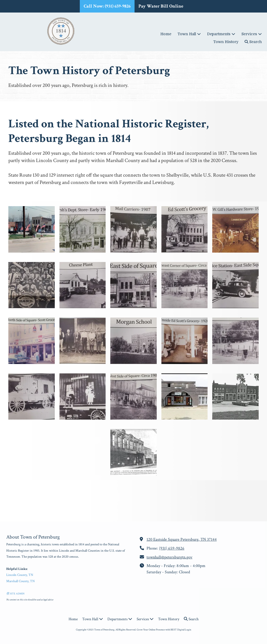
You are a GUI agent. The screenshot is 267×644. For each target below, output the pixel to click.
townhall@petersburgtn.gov (169, 557)
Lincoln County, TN (20, 575)
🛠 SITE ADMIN (15, 594)
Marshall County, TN (20, 581)
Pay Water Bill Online (161, 6)
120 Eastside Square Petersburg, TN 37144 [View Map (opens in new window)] (182, 539)
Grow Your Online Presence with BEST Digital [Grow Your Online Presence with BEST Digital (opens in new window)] (160, 630)
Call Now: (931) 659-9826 (107, 6)
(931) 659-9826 (172, 548)
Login (188, 630)
